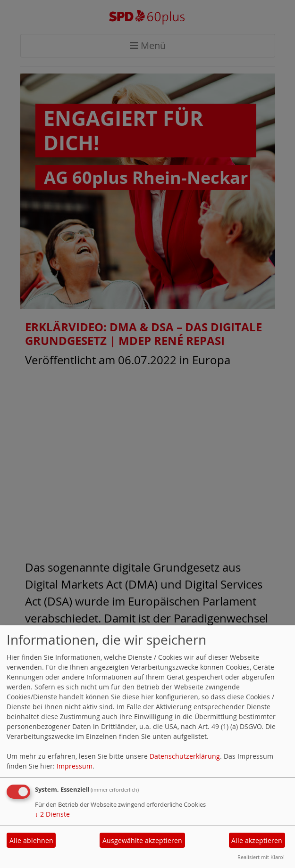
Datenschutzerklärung (185, 756)
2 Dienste (52, 814)
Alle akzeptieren (257, 840)
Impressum (75, 766)
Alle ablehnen (31, 840)
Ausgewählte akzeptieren (142, 840)
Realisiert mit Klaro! (261, 857)
